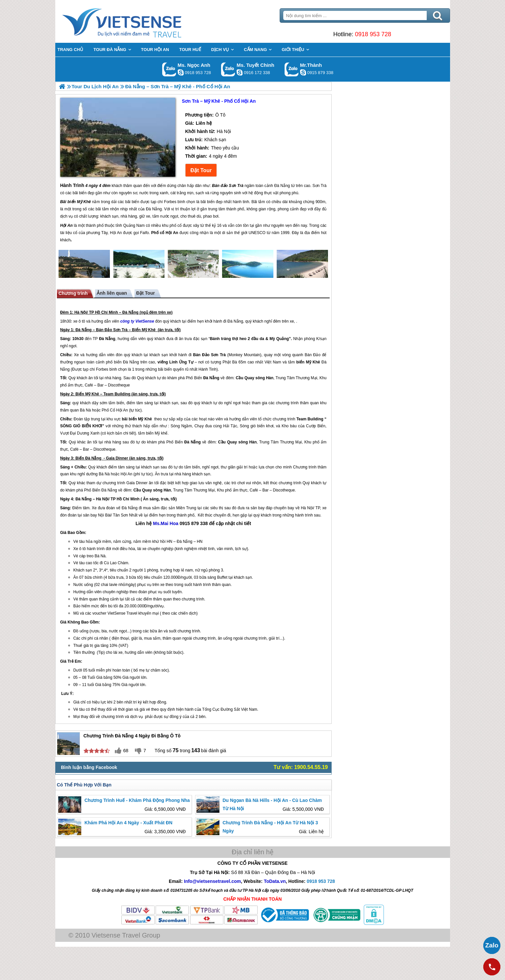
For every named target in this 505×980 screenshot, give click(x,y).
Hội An (122, 410)
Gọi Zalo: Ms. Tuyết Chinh (228, 69)
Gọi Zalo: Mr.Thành (292, 69)
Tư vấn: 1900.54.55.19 (301, 767)
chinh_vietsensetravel (240, 72)
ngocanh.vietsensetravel (181, 72)
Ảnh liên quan (112, 293)
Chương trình (73, 293)
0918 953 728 (373, 34)
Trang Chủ (138, 21)
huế (79, 646)
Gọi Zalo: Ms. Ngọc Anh (169, 69)
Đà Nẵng (130, 312)
